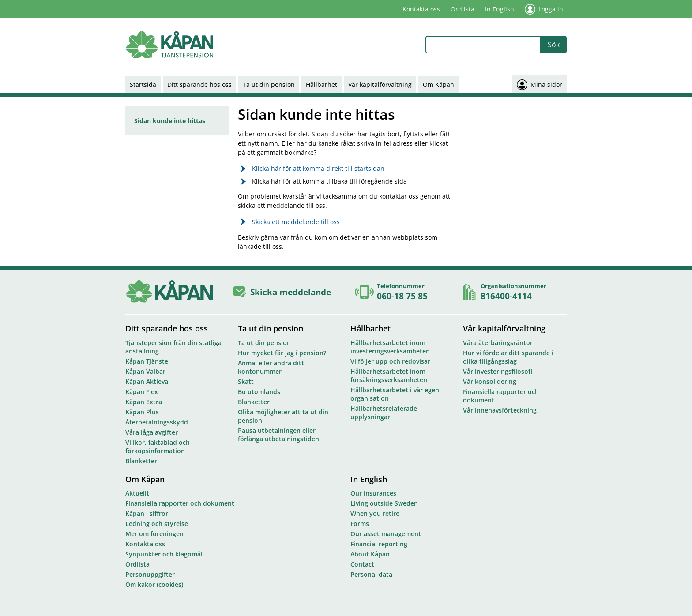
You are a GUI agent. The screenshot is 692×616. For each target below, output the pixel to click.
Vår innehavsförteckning (500, 410)
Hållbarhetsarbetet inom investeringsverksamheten (390, 347)
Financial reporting (379, 544)
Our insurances (373, 493)
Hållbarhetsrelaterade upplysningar (384, 413)
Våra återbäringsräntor (498, 343)
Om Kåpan (438, 85)
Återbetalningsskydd (157, 422)
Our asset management (386, 534)
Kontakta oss (421, 9)
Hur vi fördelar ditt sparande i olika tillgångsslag (508, 357)
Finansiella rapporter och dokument (501, 396)
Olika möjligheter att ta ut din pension (283, 416)
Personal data (371, 574)
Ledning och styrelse (157, 524)
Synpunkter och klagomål (164, 554)
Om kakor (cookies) (154, 584)
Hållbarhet (322, 85)
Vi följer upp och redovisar (390, 361)
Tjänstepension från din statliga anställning (173, 347)
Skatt (246, 381)
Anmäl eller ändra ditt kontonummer (271, 367)
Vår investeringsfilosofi (498, 371)
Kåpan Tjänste (147, 361)
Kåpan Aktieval (148, 381)
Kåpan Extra (144, 402)
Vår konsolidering (490, 381)
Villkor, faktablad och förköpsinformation (158, 447)
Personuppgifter (150, 574)
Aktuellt (137, 493)
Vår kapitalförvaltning (380, 85)
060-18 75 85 (402, 296)
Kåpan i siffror (147, 513)
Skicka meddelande (291, 292)
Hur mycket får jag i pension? (282, 353)
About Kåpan (370, 554)
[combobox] (483, 45)
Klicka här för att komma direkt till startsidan (318, 168)
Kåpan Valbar (145, 371)
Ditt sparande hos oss (199, 85)
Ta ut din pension (269, 85)
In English (500, 9)
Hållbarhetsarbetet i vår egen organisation (395, 394)
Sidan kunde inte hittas (170, 121)
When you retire (375, 513)
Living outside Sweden (384, 503)
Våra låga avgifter (152, 432)
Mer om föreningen (154, 534)
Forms (360, 524)
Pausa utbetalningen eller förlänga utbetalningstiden (278, 435)
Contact (362, 564)
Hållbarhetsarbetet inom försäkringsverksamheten (389, 376)
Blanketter (141, 461)
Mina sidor (540, 84)
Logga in (544, 9)
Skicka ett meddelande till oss (296, 222)
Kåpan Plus (142, 412)
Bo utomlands (259, 392)
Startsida (143, 85)
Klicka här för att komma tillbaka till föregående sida (329, 181)
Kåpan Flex (142, 392)
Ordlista (463, 9)
